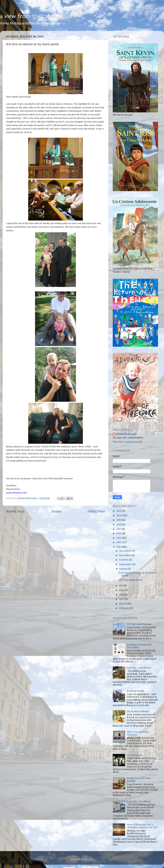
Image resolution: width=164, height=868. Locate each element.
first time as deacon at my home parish (137, 574)
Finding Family (136, 691)
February (124, 608)
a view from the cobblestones (38, 16)
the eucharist (134, 755)
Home (56, 511)
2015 (119, 538)
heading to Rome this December (139, 646)
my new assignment (130, 580)
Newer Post (15, 511)
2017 (119, 529)
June (122, 590)
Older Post (97, 511)
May (122, 595)
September (126, 564)
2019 (119, 520)
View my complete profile (128, 442)
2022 (119, 516)
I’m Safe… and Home (139, 668)
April (122, 599)
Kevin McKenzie (126, 434)
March (123, 604)
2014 (119, 542)
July (121, 586)
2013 (119, 547)
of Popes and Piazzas (139, 624)
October (124, 560)
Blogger (89, 859)
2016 (119, 533)
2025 (119, 511)
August (123, 569)
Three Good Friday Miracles (138, 733)
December (125, 551)
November (125, 555)
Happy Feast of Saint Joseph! (139, 780)
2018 (119, 524)
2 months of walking (139, 801)
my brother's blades (138, 711)
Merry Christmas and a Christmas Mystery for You (142, 826)
